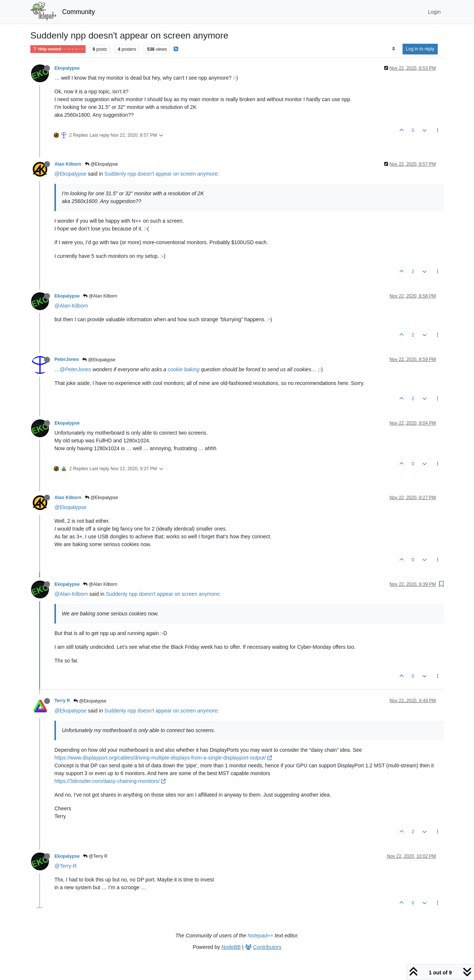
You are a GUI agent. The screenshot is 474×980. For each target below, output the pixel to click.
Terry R (62, 701)
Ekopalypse (67, 68)
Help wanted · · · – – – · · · (58, 49)
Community (79, 12)
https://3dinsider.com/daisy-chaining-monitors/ (110, 781)
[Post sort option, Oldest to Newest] (393, 49)
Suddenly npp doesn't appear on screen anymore (161, 174)
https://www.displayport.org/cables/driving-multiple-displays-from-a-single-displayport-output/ (163, 758)
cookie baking (184, 369)
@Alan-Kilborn (71, 306)
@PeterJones (75, 369)
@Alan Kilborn (100, 296)
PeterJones (67, 359)
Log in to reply (420, 49)
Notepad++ (261, 936)
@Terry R (95, 856)
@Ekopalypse (101, 164)
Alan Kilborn (68, 164)
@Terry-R (66, 866)
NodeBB (231, 947)
